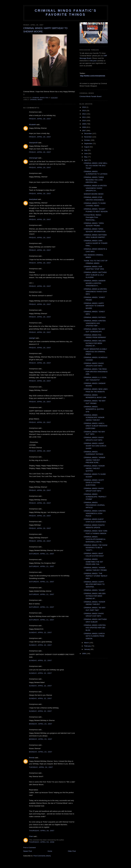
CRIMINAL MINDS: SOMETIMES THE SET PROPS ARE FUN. (93, 562)
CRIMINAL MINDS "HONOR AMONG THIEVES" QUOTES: (94, 468)
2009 (84, 124)
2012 (84, 114)
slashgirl (32, 338)
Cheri (31, 836)
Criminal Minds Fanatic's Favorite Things (66, 13)
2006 (84, 654)
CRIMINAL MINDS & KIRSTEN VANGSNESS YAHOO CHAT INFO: (95, 292)
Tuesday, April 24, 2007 (41, 767)
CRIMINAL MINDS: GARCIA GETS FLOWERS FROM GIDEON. (94, 636)
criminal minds (36, 100)
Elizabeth (32, 125)
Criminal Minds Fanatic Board (91, 96)
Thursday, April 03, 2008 (42, 842)
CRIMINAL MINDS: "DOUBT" (94, 590)
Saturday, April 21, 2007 (42, 554)
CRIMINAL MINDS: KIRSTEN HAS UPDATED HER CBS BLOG (95, 628)
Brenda (32, 758)
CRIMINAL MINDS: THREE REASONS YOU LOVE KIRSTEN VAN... (94, 180)
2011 (84, 117)
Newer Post (28, 851)
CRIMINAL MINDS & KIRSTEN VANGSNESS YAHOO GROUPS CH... (95, 188)
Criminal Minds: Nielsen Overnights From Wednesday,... (92, 217)
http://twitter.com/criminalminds (93, 76)
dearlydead (33, 199)
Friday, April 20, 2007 (40, 119)
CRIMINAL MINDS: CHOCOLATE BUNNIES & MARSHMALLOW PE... (94, 539)
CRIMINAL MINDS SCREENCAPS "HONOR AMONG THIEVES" (94, 418)
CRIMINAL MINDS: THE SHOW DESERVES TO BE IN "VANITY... (95, 548)
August (87, 147)
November (88, 137)
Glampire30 (33, 143)
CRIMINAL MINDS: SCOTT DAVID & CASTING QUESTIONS (94, 483)
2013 (84, 111)
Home (50, 851)
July (86, 150)
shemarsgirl (33, 158)
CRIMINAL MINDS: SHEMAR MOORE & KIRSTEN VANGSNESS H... (95, 283)
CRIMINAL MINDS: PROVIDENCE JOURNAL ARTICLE (94, 505)
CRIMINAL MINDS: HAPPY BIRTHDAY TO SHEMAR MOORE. (94, 306)
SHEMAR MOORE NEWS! (94, 194)
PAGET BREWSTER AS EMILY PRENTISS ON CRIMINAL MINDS (95, 352)
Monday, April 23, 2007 (41, 724)
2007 (84, 131)
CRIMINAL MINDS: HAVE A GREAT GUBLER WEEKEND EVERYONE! (95, 426)
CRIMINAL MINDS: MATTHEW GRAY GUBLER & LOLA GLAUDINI (95, 275)
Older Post (72, 851)
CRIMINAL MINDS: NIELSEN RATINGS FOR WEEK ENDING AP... (95, 343)
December (88, 134)
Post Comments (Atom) (42, 856)
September (88, 144)
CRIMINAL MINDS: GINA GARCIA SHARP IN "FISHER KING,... (95, 243)
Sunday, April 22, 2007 (40, 632)
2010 (84, 121)
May (86, 157)
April (86, 160)
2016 (84, 107)
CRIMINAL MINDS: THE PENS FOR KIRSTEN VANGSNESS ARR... (96, 372)
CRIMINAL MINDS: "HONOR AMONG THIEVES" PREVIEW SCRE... (94, 460)
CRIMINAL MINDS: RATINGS (95, 317)
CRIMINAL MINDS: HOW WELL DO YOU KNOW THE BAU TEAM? (95, 166)
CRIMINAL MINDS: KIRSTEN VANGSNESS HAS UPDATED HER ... (95, 323)
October (87, 140)
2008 (84, 127)
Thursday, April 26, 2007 (42, 831)
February (88, 646)
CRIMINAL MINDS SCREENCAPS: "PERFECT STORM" (95, 497)
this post (93, 61)
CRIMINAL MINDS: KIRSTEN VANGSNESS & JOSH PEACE (95, 513)
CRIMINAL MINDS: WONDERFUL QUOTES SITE (94, 409)
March (87, 643)
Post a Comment (29, 848)
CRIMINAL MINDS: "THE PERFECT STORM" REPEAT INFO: (95, 576)
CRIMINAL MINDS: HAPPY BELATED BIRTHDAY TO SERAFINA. (94, 584)
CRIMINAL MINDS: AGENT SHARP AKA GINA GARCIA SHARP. (95, 446)
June (86, 154)
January (87, 649)
